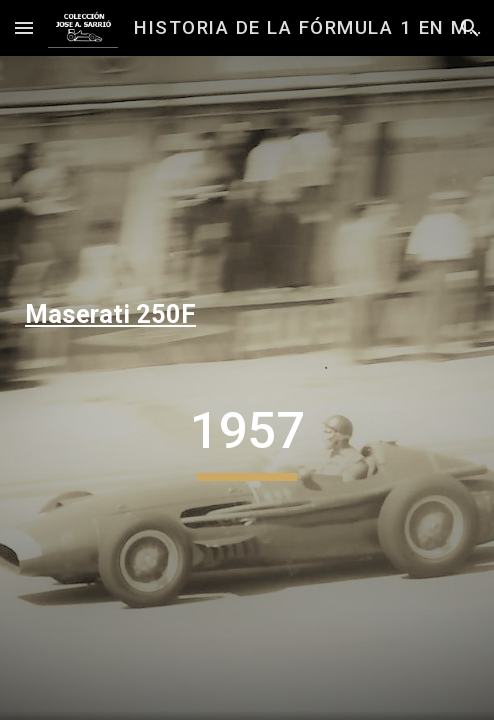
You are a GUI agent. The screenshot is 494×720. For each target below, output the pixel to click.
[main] (247, 315)
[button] (24, 27)
